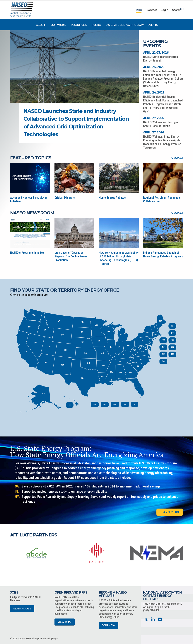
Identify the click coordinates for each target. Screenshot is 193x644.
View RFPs (65, 622)
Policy (96, 25)
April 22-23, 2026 (156, 53)
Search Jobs (22, 609)
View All (177, 158)
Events (153, 25)
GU (105, 404)
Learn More (170, 512)
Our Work (58, 25)
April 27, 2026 (154, 118)
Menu (181, 10)
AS (95, 404)
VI (135, 404)
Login (164, 10)
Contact (152, 10)
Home (139, 10)
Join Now (109, 625)
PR (125, 404)
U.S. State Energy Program (125, 25)
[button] (117, 112)
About (41, 25)
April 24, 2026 (154, 67)
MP (115, 404)
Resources (79, 25)
